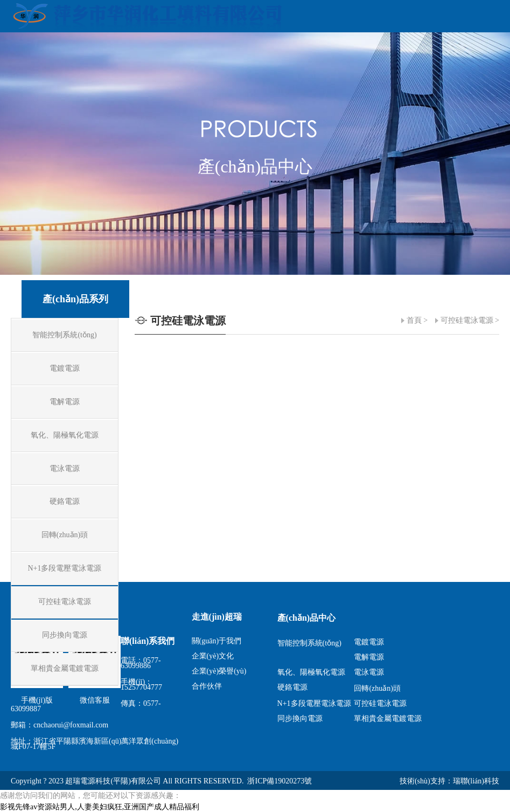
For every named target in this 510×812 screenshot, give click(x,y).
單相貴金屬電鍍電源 (388, 719)
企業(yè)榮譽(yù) (219, 671)
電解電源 (369, 657)
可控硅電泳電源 (467, 320)
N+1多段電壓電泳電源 (314, 703)
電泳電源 (369, 672)
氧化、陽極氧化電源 (311, 672)
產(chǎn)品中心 (307, 618)
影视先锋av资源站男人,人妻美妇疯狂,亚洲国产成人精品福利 (100, 807)
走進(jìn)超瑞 (217, 617)
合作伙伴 (207, 686)
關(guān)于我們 (217, 641)
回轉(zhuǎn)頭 (377, 688)
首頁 (414, 320)
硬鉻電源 (292, 687)
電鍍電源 (369, 642)
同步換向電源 (300, 719)
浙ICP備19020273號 (280, 781)
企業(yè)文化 (213, 656)
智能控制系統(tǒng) (309, 643)
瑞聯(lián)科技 (476, 781)
